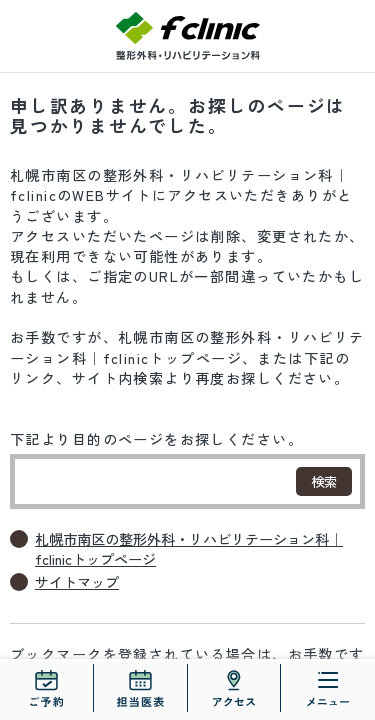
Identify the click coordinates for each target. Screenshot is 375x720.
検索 (324, 481)
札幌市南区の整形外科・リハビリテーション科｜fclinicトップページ (189, 549)
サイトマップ (77, 582)
